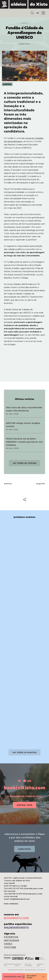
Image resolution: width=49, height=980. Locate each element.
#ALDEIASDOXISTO (16, 928)
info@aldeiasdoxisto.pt (20, 899)
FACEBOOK (11, 937)
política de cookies (18, 965)
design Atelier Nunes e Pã (16, 970)
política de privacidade (28, 965)
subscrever (24, 849)
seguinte (41, 484)
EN (38, 13)
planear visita (24, 805)
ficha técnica (41, 970)
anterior (8, 484)
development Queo (30, 970)
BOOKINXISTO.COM (16, 918)
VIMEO (8, 944)
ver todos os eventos (24, 752)
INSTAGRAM (11, 940)
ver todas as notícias (25, 463)
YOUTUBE (10, 947)
